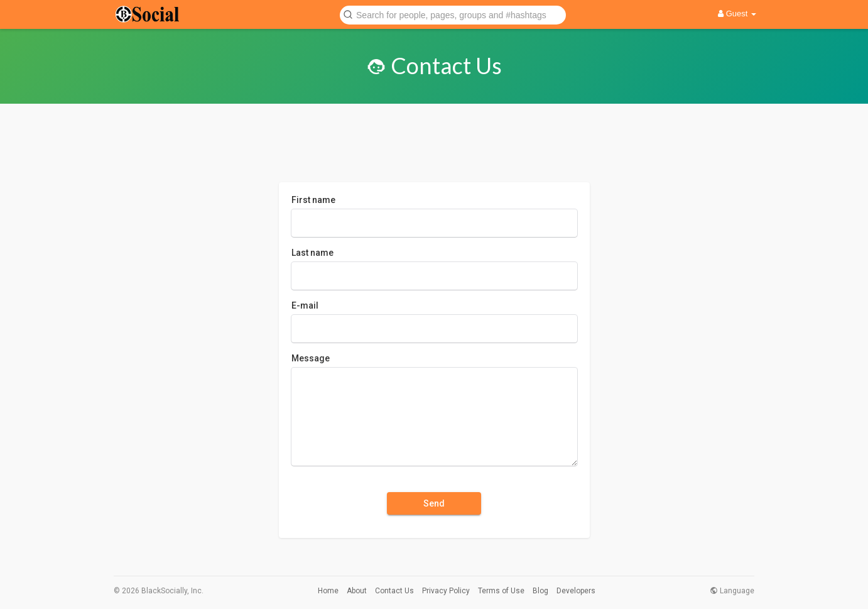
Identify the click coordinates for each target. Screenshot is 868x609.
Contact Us (394, 591)
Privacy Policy (446, 591)
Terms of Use (501, 591)
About (357, 591)
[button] (453, 14)
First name (313, 200)
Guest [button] (737, 14)
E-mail (305, 305)
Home (328, 591)
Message (311, 358)
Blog (540, 591)
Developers (576, 591)
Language (732, 591)
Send (434, 503)
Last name (312, 253)
